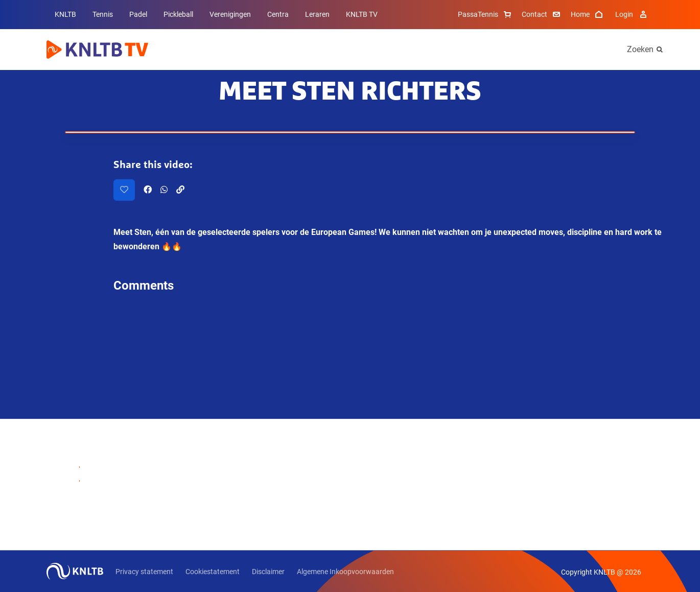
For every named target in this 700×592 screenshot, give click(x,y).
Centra (278, 14)
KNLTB (65, 14)
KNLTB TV (362, 14)
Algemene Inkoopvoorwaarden (345, 572)
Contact (542, 14)
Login (632, 14)
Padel (138, 14)
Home (588, 14)
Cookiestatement (213, 572)
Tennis (103, 14)
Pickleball (178, 14)
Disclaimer (268, 572)
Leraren (317, 14)
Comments (144, 286)
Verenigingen (230, 14)
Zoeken (640, 49)
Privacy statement (144, 572)
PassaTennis (486, 14)
